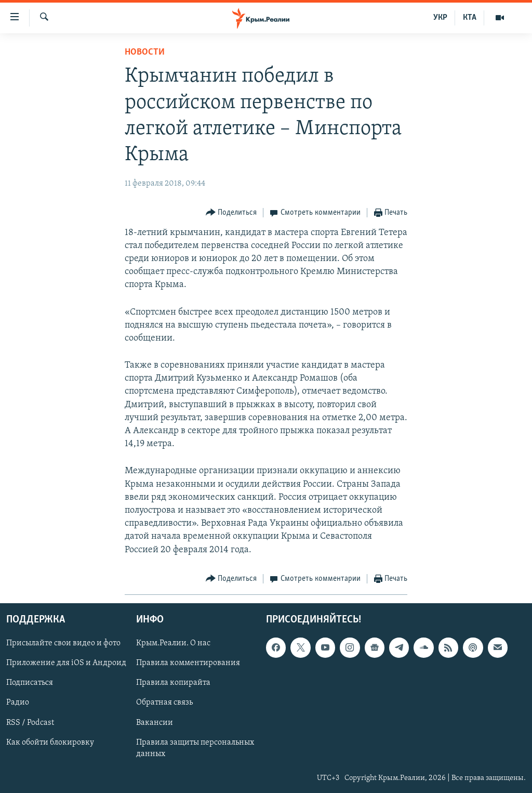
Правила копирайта (173, 683)
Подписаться (30, 683)
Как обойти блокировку (50, 742)
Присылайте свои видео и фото (63, 643)
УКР (440, 18)
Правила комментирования (188, 663)
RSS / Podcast (30, 722)
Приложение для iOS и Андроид (66, 663)
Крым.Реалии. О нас (173, 643)
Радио (18, 703)
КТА (470, 18)
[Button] (231, 213)
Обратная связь (164, 703)
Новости (145, 52)
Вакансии (155, 722)
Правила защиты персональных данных (195, 748)
